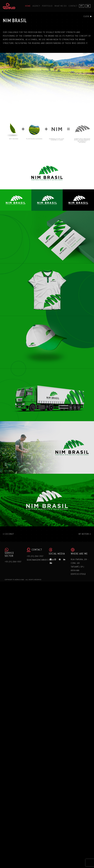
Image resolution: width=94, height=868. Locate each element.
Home (28, 6)
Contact (73, 6)
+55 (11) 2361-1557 (13, 562)
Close (88, 16)
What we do (61, 6)
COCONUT (8, 534)
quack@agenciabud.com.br (41, 560)
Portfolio (47, 6)
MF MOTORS (85, 534)
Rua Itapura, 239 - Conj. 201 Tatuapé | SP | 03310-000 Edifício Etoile (80, 567)
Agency (36, 6)
